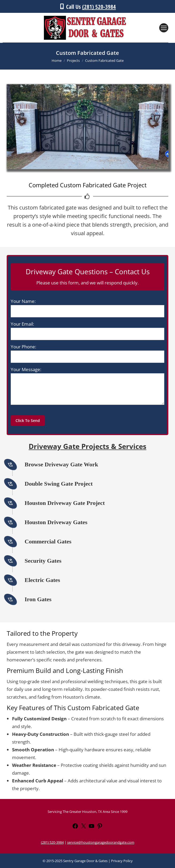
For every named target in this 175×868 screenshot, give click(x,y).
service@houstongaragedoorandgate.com (101, 842)
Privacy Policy (122, 861)
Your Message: (26, 369)
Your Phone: (23, 347)
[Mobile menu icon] (164, 28)
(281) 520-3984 (99, 7)
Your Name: (23, 301)
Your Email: (22, 324)
